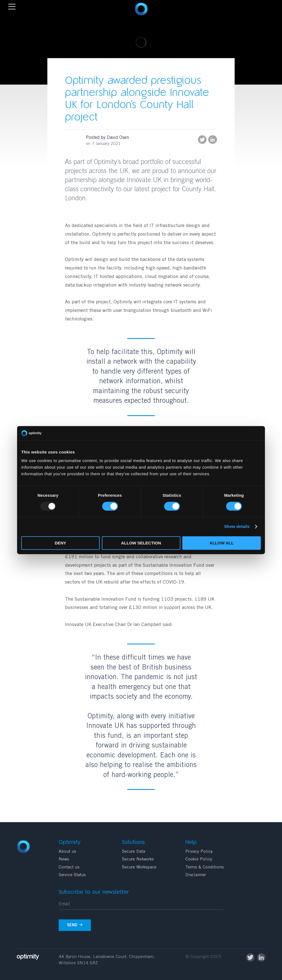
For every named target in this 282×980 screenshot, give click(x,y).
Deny (61, 543)
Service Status (72, 875)
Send (75, 925)
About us (67, 852)
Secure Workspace (139, 867)
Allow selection (141, 543)
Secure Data (134, 852)
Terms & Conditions (204, 867)
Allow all (222, 543)
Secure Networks (138, 859)
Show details (237, 527)
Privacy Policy (199, 852)
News (64, 859)
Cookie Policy (199, 859)
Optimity (141, 9)
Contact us (69, 867)
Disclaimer (196, 875)
